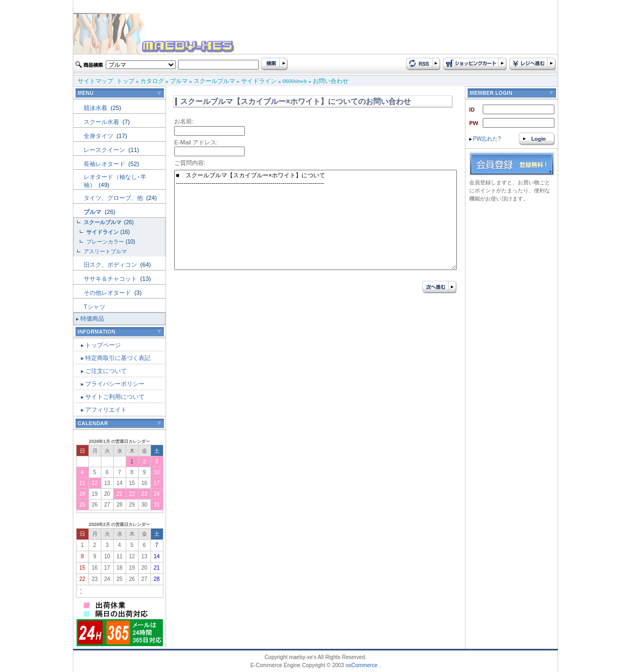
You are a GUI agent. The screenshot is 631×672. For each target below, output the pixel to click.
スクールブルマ (214, 81)
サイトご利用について (115, 397)
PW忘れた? (485, 139)
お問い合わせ (331, 81)
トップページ (103, 345)
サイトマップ (95, 81)
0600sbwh (295, 81)
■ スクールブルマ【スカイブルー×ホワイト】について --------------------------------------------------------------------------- (315, 220)
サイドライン (259, 81)
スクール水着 (102, 122)
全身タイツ (99, 136)
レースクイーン (105, 150)
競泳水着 (96, 108)
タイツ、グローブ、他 (114, 198)
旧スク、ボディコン (111, 265)
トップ (125, 81)
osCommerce (362, 665)
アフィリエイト (106, 410)
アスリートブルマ (105, 251)
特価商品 (92, 318)
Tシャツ (94, 307)
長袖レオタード (105, 164)
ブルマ (179, 81)
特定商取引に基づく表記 (118, 358)
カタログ (152, 81)
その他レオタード (108, 293)
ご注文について (106, 371)
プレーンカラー (105, 242)
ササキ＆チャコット (111, 279)
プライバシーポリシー (115, 384)
